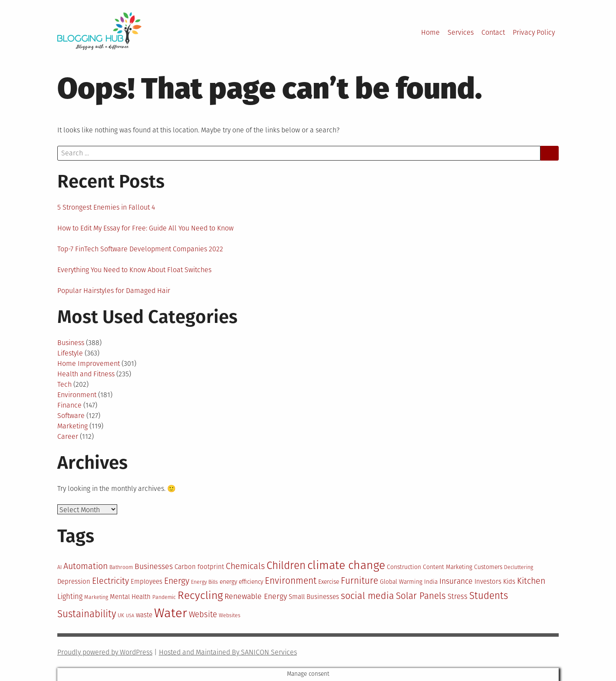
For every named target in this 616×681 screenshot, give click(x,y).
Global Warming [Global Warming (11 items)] (401, 582)
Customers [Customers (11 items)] (488, 567)
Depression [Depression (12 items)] (74, 582)
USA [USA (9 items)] (130, 616)
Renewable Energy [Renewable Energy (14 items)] (256, 596)
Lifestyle (70, 353)
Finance (69, 405)
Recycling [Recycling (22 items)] (200, 595)
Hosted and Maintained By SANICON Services (228, 652)
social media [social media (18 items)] (367, 596)
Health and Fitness (86, 374)
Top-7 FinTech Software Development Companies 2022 (140, 249)
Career (68, 436)
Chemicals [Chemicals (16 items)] (245, 566)
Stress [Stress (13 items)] (458, 597)
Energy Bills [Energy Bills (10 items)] (204, 582)
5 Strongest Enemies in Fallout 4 (106, 207)
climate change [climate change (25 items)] (346, 565)
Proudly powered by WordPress (105, 652)
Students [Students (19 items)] (489, 596)
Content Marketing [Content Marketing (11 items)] (448, 567)
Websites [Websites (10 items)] (230, 615)
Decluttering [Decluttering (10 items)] (519, 567)
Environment (77, 395)
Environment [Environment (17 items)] (291, 581)
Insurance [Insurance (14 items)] (456, 581)
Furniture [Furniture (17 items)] (359, 581)
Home (430, 32)
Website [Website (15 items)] (203, 615)
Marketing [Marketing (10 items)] (96, 597)
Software (71, 416)
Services (461, 32)
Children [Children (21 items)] (286, 566)
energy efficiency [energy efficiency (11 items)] (241, 582)
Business (71, 343)
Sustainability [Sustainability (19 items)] (87, 614)
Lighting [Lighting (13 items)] (70, 597)
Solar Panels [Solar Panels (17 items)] (421, 596)
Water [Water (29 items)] (171, 613)
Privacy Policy (534, 32)
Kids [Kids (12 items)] (509, 582)
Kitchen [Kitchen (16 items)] (531, 581)
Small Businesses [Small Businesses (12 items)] (314, 597)
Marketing (72, 426)
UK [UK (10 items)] (121, 615)
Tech (64, 384)
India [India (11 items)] (431, 582)
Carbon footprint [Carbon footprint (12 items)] (199, 567)
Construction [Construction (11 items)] (404, 567)
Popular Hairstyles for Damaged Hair (114, 291)
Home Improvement (89, 364)
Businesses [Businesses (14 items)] (154, 566)
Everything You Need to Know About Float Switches (134, 270)
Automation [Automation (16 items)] (86, 566)
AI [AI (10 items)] (59, 567)
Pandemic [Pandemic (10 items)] (164, 597)
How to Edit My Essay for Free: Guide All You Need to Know (145, 228)
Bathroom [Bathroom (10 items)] (121, 567)
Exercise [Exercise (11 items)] (329, 582)
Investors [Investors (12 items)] (488, 582)
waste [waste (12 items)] (144, 615)
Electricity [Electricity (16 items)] (110, 581)
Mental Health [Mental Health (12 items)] (130, 597)
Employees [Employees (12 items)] (147, 582)
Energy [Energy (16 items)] (177, 581)
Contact (493, 32)
